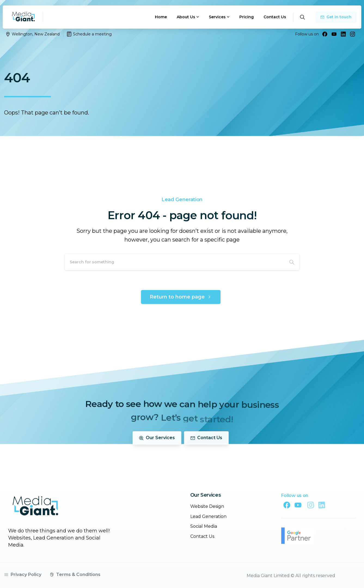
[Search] (175, 262)
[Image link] (35, 509)
